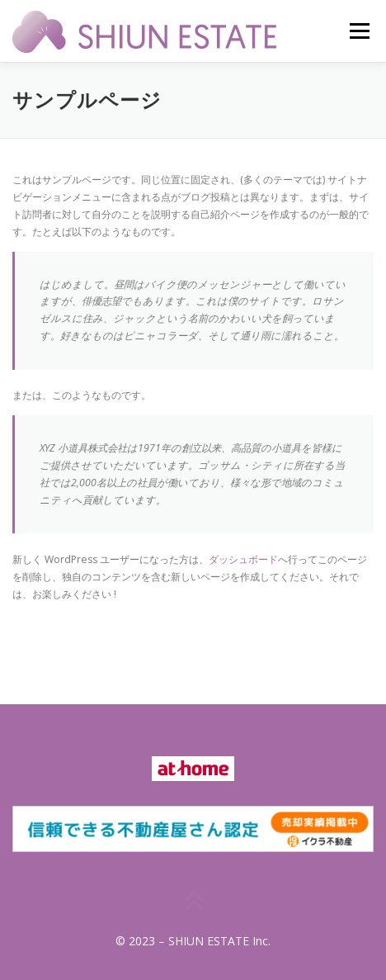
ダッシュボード (243, 559)
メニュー (359, 31)
